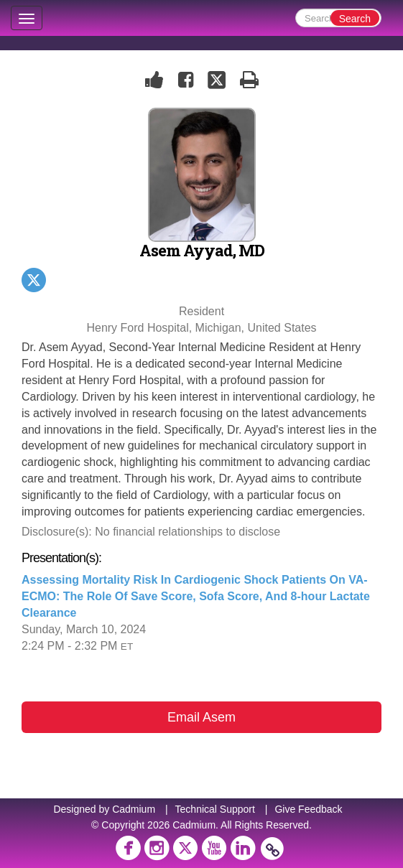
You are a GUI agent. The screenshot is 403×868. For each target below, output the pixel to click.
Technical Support (215, 809)
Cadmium (134, 809)
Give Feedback (308, 809)
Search (355, 19)
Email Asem (201, 717)
